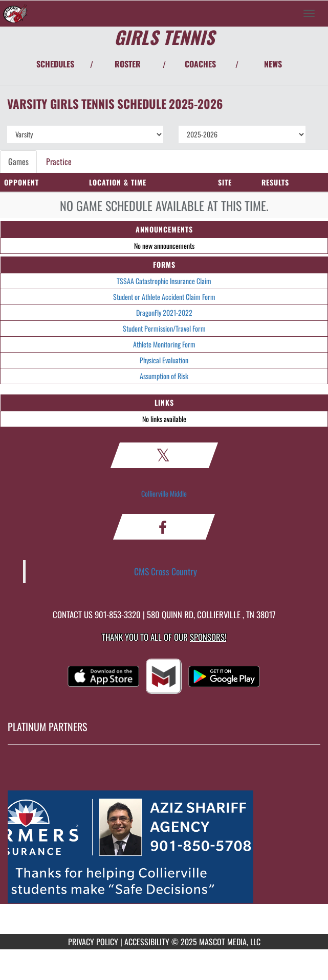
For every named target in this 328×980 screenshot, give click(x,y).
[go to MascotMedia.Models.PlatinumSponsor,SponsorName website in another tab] (164, 847)
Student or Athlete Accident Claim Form (164, 297)
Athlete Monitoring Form (164, 344)
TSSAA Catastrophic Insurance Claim (164, 281)
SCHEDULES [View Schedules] (55, 64)
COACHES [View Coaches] (200, 64)
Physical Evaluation (164, 360)
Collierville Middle (164, 493)
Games (18, 161)
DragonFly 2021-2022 (164, 312)
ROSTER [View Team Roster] (128, 64)
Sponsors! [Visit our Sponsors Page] (208, 637)
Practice (59, 161)
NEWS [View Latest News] (273, 64)
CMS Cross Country (166, 571)
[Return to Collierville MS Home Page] (15, 13)
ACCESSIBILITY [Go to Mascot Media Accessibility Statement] (147, 942)
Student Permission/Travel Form (164, 328)
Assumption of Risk (164, 376)
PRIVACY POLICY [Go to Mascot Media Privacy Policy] (93, 942)
